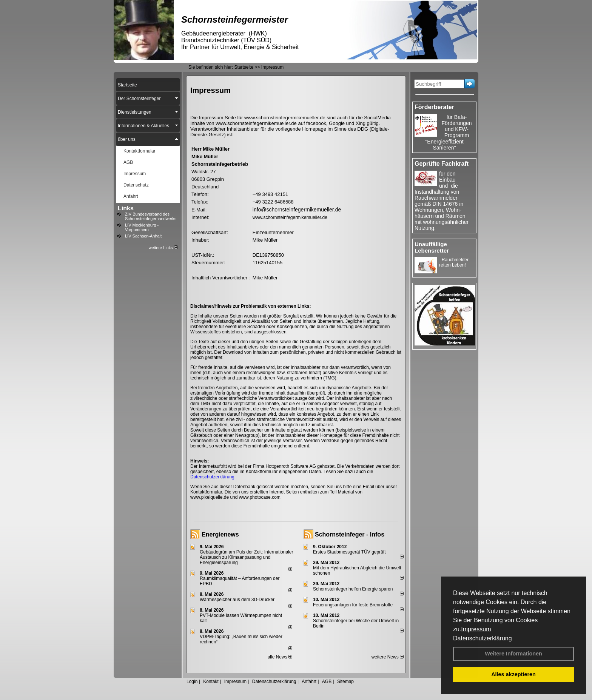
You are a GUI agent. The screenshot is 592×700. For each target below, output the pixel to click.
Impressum (476, 629)
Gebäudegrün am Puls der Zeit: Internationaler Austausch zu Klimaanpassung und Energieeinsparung (246, 557)
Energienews (220, 534)
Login (192, 681)
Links (126, 208)
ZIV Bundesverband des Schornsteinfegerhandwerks (151, 216)
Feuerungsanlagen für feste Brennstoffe (353, 605)
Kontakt (211, 681)
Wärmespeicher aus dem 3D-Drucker (237, 600)
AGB (327, 681)
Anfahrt (309, 681)
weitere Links (163, 248)
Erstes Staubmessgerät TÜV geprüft (349, 552)
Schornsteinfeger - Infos (350, 534)
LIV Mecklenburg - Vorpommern (142, 227)
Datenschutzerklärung (483, 638)
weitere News (388, 657)
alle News (280, 657)
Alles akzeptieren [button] (513, 674)
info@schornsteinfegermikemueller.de (297, 210)
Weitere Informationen (513, 654)
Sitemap (345, 681)
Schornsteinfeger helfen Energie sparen (353, 589)
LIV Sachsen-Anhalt (143, 236)
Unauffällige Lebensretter (432, 247)
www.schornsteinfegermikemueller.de (290, 217)
